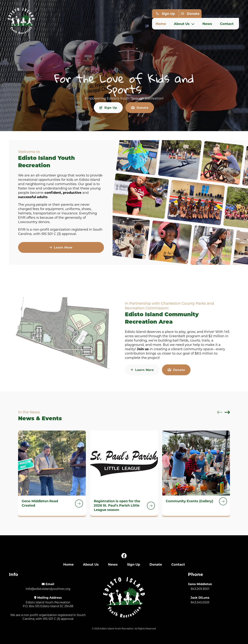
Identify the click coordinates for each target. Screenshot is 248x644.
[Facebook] (124, 556)
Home (161, 23)
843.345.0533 (200, 602)
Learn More (61, 247)
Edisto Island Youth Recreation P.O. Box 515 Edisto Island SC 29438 (48, 604)
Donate (193, 13)
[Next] (227, 412)
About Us (184, 23)
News (207, 23)
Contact (227, 23)
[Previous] (220, 412)
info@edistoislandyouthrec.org (48, 589)
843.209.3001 (200, 589)
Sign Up (168, 13)
